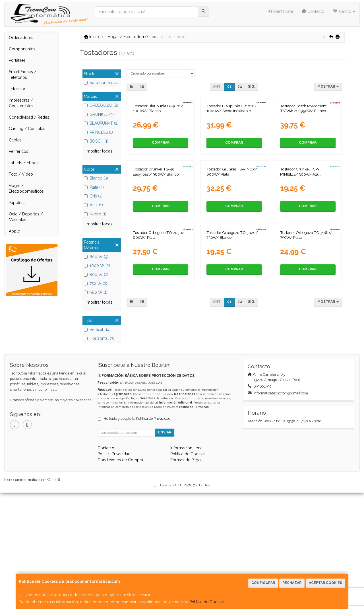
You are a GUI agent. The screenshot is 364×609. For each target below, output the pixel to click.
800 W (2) (96, 275)
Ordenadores (21, 38)
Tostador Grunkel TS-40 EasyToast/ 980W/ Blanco (156, 276)
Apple (14, 231)
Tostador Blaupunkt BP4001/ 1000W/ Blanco (158, 160)
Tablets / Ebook (24, 163)
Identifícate (280, 11)
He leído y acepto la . (137, 535)
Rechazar (292, 583)
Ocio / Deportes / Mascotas (26, 217)
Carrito (344, 11)
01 (229, 87)
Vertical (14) (97, 330)
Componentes (22, 49)
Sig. (252, 87)
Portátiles (17, 60)
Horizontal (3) (99, 338)
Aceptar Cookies (325, 583)
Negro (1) (95, 214)
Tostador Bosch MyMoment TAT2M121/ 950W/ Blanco (303, 160)
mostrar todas (100, 151)
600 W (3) (96, 257)
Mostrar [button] (328, 87)
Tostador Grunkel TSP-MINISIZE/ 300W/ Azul (300, 276)
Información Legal (187, 564)
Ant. (217, 87)
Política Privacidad (114, 570)
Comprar (161, 195)
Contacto (313, 11)
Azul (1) (93, 205)
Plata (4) (94, 187)
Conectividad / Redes (29, 117)
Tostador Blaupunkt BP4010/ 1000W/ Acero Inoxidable (232, 160)
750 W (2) (96, 283)
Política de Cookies (207, 602)
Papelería (17, 203)
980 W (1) (96, 292)
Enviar (165, 549)
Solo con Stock (101, 83)
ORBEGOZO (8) (101, 105)
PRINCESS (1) (98, 132)
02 (240, 87)
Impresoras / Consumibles (21, 103)
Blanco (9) (96, 178)
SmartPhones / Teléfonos (23, 75)
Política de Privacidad (194, 523)
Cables (15, 140)
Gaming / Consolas (27, 129)
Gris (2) (93, 196)
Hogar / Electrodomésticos (26, 188)
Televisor (17, 89)
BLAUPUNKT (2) (101, 123)
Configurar (263, 583)
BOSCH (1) (96, 141)
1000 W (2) (97, 266)
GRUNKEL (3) (99, 114)
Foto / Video (21, 174)
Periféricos (18, 151)
